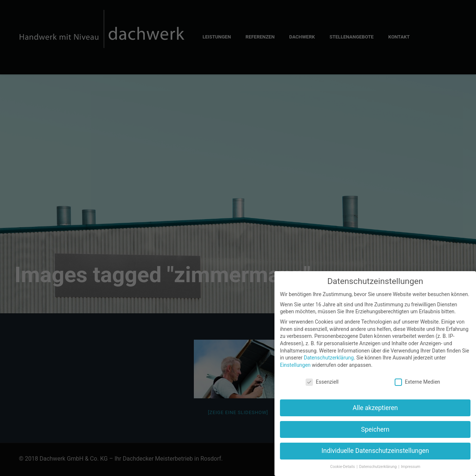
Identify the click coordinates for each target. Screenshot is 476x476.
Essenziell (322, 382)
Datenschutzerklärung (329, 358)
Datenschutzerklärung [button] (378, 467)
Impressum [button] (411, 467)
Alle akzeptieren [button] (375, 408)
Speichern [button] (375, 429)
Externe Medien (417, 382)
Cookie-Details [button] (343, 467)
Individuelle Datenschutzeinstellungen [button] (375, 451)
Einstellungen (295, 365)
